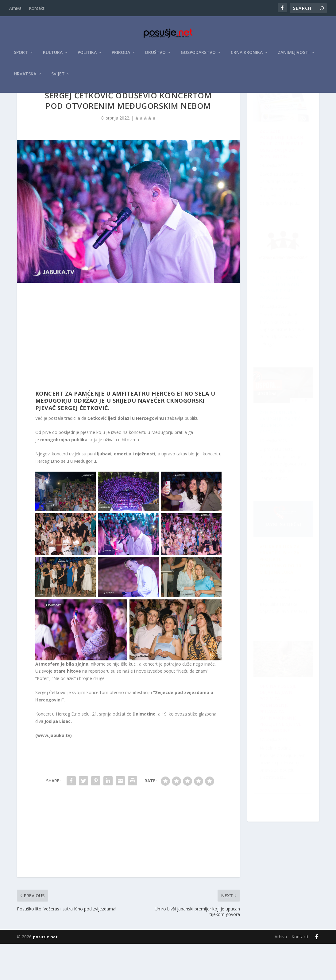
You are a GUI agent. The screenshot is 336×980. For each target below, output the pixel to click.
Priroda (121, 56)
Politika (87, 56)
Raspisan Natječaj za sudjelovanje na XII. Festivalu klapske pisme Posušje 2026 (284, 636)
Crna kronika (247, 56)
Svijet (58, 77)
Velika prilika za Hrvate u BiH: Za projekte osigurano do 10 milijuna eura (284, 785)
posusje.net (45, 973)
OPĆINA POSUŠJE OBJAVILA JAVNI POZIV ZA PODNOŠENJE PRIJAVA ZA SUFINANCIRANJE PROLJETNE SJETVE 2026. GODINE (281, 478)
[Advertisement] (128, 374)
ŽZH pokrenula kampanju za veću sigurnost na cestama (279, 333)
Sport (21, 56)
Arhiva (15, 8)
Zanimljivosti (294, 56)
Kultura (53, 56)
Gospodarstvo (198, 56)
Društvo (155, 56)
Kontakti (37, 8)
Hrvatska (25, 77)
